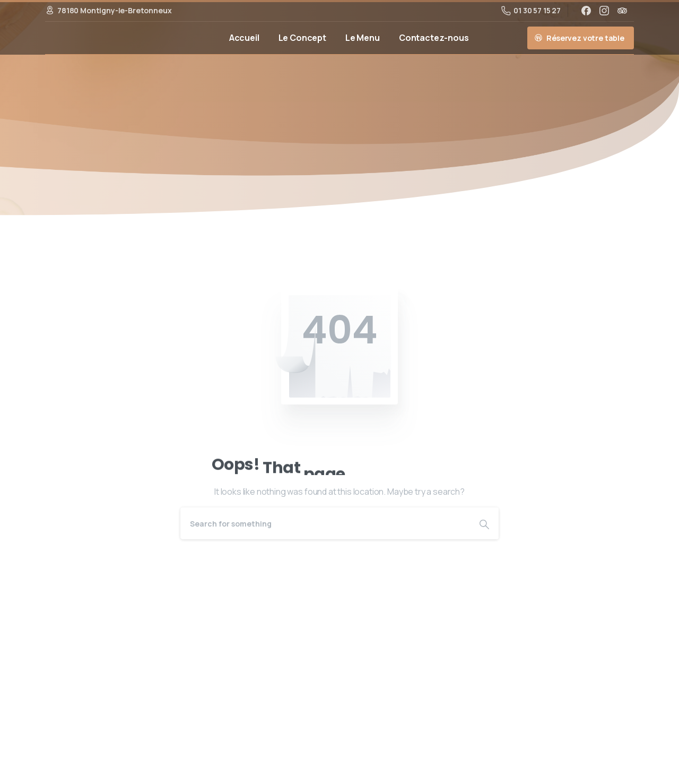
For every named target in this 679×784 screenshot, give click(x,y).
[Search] (325, 523)
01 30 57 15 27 (531, 10)
